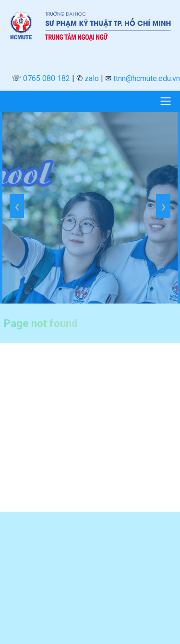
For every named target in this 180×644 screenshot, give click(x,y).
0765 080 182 (47, 78)
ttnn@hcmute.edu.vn (147, 78)
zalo (92, 78)
